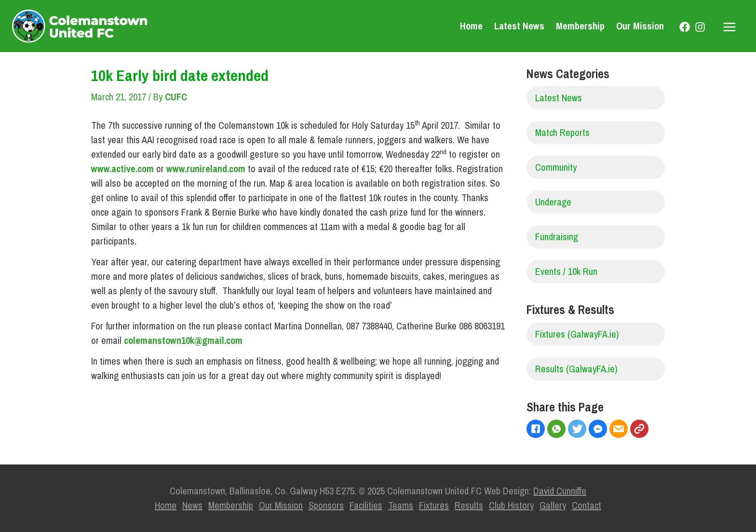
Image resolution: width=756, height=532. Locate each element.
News (192, 505)
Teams (401, 505)
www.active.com (122, 169)
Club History (511, 505)
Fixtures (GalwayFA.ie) (577, 334)
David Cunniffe (560, 491)
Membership (580, 26)
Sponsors (326, 505)
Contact (587, 505)
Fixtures (434, 505)
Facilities (366, 505)
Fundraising (557, 237)
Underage (553, 202)
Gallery (553, 505)
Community (556, 167)
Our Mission (640, 26)
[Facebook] (685, 27)
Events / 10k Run (566, 271)
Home (471, 26)
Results (469, 505)
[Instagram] (700, 27)
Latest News (519, 26)
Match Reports (562, 132)
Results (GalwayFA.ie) (576, 369)
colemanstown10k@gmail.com (183, 340)
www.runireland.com (206, 169)
